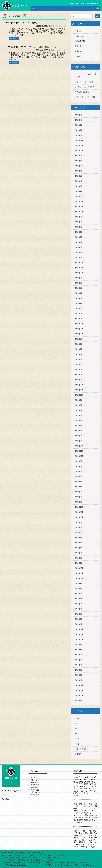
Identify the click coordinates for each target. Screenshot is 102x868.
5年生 (77, 739)
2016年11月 (79, 690)
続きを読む (14, 38)
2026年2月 (79, 130)
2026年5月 (79, 115)
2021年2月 (79, 436)
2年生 (77, 723)
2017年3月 (79, 670)
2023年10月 (79, 273)
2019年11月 (79, 512)
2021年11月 (79, 390)
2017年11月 (79, 634)
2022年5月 (79, 359)
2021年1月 (79, 441)
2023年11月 (79, 268)
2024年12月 (79, 201)
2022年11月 (79, 329)
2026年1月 (79, 135)
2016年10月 (79, 695)
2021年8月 (79, 405)
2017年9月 (79, 645)
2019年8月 (79, 527)
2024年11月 (79, 207)
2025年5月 (79, 176)
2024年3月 (79, 247)
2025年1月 (79, 196)
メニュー (36, 8)
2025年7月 (79, 166)
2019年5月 (79, 543)
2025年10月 (79, 151)
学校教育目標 (80, 41)
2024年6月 (79, 232)
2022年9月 (79, 339)
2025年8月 (79, 161)
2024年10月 (79, 212)
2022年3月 (79, 370)
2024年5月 (79, 237)
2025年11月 (79, 145)
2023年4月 (79, 303)
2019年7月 (79, 532)
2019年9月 (79, 522)
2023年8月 (79, 283)
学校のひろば (36, 782)
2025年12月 (79, 140)
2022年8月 (79, 344)
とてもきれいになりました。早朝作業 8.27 (31, 47)
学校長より (79, 56)
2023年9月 (79, 278)
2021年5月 (79, 420)
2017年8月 (79, 650)
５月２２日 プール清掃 (84, 82)
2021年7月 (79, 410)
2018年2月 (79, 619)
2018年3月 (79, 614)
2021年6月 (79, 415)
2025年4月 (79, 181)
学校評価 (78, 51)
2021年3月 (79, 431)
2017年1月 (79, 680)
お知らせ (78, 31)
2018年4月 (79, 609)
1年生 (77, 718)
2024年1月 (79, 257)
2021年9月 (79, 400)
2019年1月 (79, 563)
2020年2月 (79, 497)
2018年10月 (79, 578)
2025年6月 (79, 171)
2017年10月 (79, 639)
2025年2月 (79, 191)
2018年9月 (79, 583)
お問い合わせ (36, 792)
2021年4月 (79, 426)
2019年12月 (79, 507)
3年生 (77, 729)
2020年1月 (79, 502)
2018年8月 (79, 588)
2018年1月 (79, 624)
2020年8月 (79, 466)
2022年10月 (79, 334)
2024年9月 (79, 217)
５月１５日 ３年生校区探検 (86, 97)
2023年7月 (79, 288)
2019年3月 (79, 553)
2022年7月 (79, 349)
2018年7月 (79, 594)
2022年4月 (79, 364)
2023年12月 (79, 263)
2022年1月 (79, 380)
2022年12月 (79, 324)
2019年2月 (79, 558)
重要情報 (78, 754)
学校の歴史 (79, 46)
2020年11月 (79, 451)
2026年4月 (79, 120)
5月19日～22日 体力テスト (86, 87)
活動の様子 (35, 787)
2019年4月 (79, 548)
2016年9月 (79, 701)
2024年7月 (79, 227)
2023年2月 (79, 313)
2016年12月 (79, 685)
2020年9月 (79, 461)
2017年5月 (79, 665)
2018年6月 (79, 599)
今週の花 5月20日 (82, 92)
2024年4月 (79, 242)
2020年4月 (79, 487)
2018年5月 (79, 604)
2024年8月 (79, 222)
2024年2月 (79, 252)
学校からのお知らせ (58, 26)
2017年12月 (79, 629)
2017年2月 (79, 675)
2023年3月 (79, 308)
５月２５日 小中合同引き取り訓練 (86, 76)
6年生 (77, 744)
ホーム (33, 777)
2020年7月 (79, 471)
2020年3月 (79, 492)
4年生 (77, 734)
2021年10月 (79, 395)
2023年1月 (79, 319)
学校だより (79, 36)
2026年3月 (79, 125)
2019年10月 (79, 517)
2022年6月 (79, 354)
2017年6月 (79, 660)
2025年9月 (79, 156)
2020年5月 (79, 482)
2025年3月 (79, 186)
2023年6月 (79, 293)
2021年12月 (79, 385)
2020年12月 (79, 446)
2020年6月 (79, 476)
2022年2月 (79, 375)
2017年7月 (79, 655)
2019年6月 (79, 538)
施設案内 (5, 799)
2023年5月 (79, 298)
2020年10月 (79, 456)
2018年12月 (79, 568)
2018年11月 (79, 573)
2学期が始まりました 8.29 (21, 23)
